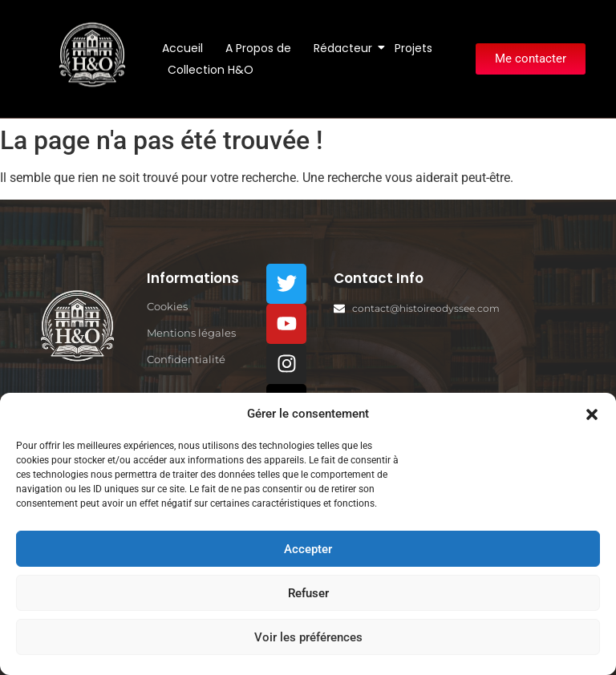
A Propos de (258, 48)
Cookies (167, 306)
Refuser (308, 593)
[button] (592, 414)
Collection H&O (211, 70)
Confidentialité (186, 359)
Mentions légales (191, 333)
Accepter (308, 549)
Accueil (182, 48)
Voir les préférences (308, 637)
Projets (413, 48)
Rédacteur (346, 48)
